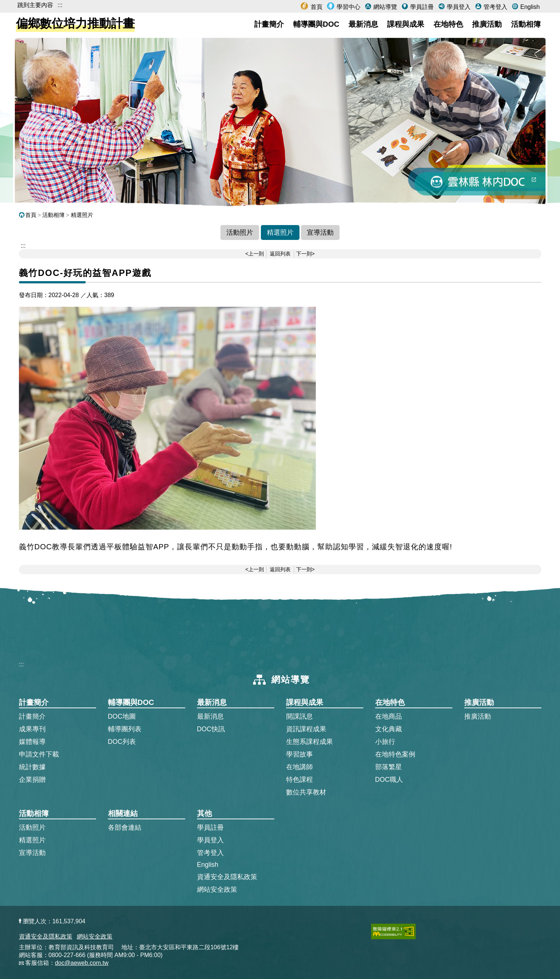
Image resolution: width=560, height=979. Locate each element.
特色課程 (299, 780)
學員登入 (458, 7)
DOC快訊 (211, 729)
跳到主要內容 (35, 5)
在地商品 (389, 716)
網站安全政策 (217, 889)
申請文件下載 (39, 754)
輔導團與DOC (316, 24)
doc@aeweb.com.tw (82, 963)
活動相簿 (526, 24)
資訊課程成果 (306, 729)
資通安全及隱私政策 (227, 877)
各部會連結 (125, 827)
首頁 (315, 7)
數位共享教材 (306, 792)
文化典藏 (389, 729)
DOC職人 (389, 780)
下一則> (305, 254)
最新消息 (363, 24)
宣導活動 (320, 232)
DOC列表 (122, 742)
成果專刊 (32, 729)
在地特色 (448, 24)
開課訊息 (299, 716)
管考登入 (495, 7)
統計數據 (32, 767)
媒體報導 (32, 742)
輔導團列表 (125, 729)
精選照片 (82, 215)
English (529, 7)
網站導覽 (384, 7)
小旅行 (385, 742)
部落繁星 (389, 767)
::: (60, 5)
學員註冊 (421, 7)
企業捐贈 (32, 780)
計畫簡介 (269, 24)
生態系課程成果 (310, 742)
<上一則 (255, 254)
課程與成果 (406, 24)
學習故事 (299, 754)
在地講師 (299, 767)
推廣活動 (487, 24)
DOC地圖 (122, 716)
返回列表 (280, 254)
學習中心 (348, 7)
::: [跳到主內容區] (23, 246)
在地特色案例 (395, 754)
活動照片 (240, 232)
